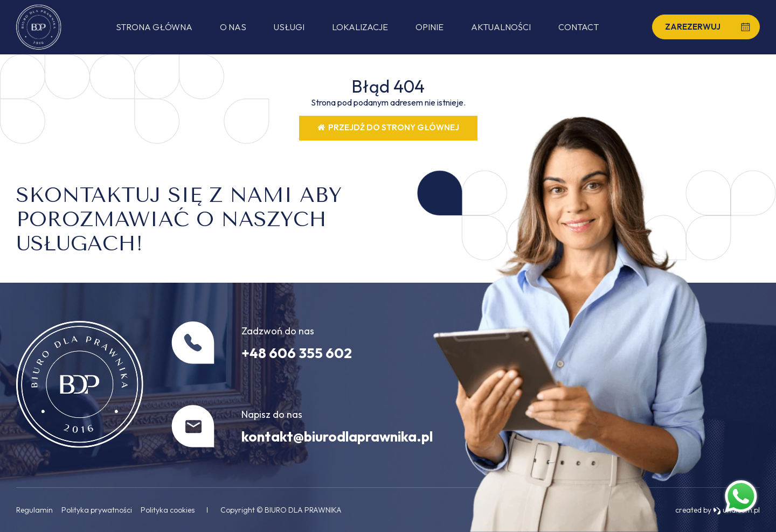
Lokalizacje (360, 27)
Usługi (289, 27)
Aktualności (501, 27)
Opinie (429, 27)
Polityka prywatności (97, 510)
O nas (233, 27)
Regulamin (34, 510)
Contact (578, 27)
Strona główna (154, 27)
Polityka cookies (168, 510)
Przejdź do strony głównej (388, 127)
